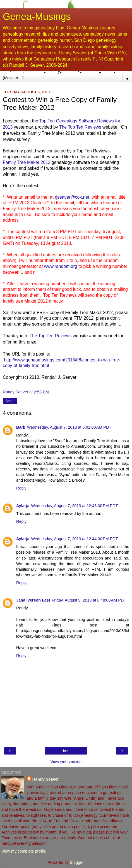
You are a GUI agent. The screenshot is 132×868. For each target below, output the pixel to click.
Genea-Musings (37, 17)
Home (66, 751)
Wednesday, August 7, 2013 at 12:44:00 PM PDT (74, 539)
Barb (21, 427)
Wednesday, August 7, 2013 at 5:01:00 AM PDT (69, 427)
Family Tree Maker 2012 (27, 162)
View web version (66, 762)
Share (10, 401)
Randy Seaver (46, 779)
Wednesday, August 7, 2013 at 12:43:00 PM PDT (74, 506)
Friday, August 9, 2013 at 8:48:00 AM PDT (89, 600)
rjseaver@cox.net (72, 197)
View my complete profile (24, 851)
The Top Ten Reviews (80, 127)
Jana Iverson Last (33, 600)
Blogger (77, 862)
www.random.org (61, 266)
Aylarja (23, 506)
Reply (21, 488)
